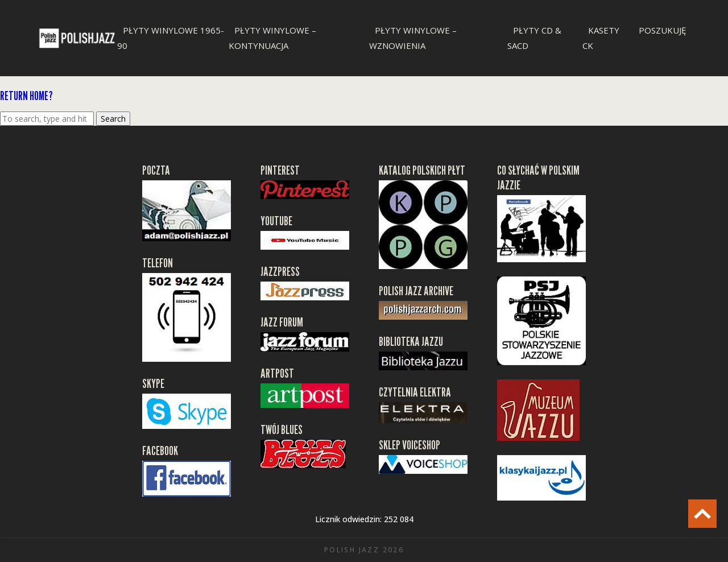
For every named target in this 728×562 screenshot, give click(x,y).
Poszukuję (662, 30)
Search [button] (113, 119)
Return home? (26, 96)
